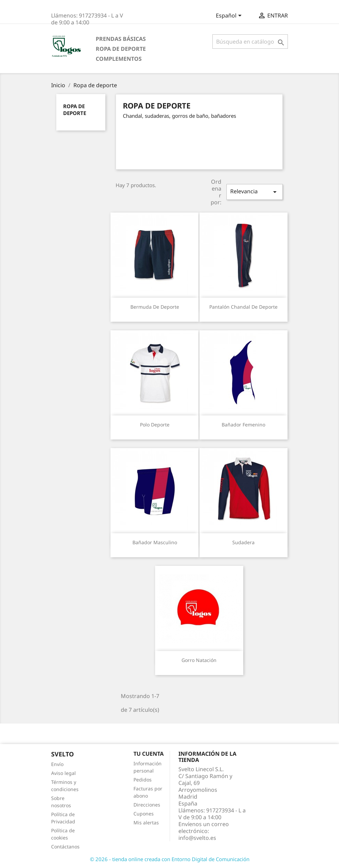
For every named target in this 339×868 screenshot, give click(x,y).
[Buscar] (250, 42)
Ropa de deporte (121, 49)
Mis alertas (146, 823)
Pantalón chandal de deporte (243, 307)
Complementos (119, 59)
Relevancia (255, 192)
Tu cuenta (149, 754)
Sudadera (243, 542)
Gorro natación (199, 660)
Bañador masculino (155, 542)
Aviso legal (63, 773)
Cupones (144, 814)
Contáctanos (65, 847)
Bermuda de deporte (155, 307)
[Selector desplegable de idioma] (230, 16)
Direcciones (147, 805)
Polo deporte (155, 425)
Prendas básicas (121, 39)
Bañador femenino (243, 425)
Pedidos (143, 780)
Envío (57, 764)
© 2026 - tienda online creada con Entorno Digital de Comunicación (170, 859)
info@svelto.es (197, 838)
